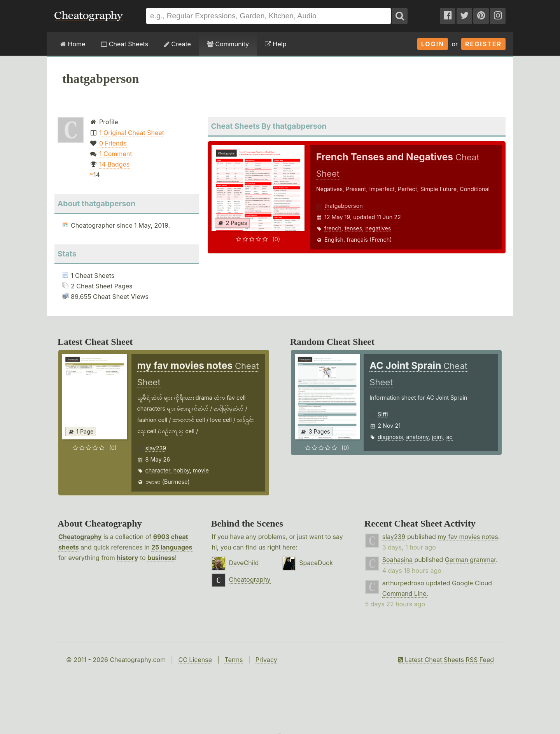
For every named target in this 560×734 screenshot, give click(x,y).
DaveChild (244, 563)
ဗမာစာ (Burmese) (168, 482)
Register (483, 44)
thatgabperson (344, 206)
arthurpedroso (403, 583)
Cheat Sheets (125, 44)
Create (178, 44)
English (334, 240)
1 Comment (115, 154)
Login (433, 44)
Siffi (383, 414)
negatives (378, 228)
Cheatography (80, 537)
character (158, 470)
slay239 (156, 448)
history (127, 558)
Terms (234, 660)
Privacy (266, 660)
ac (449, 437)
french (333, 228)
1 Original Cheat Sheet (132, 133)
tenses (353, 228)
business (161, 558)
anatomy (417, 437)
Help (276, 44)
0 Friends (113, 143)
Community (228, 44)
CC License (195, 660)
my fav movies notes (468, 537)
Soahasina (397, 560)
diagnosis (390, 437)
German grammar (470, 560)
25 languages (172, 547)
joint (437, 437)
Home (73, 44)
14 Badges (114, 164)
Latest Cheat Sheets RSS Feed (446, 660)
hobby (182, 470)
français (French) (369, 240)
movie (201, 470)
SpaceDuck (316, 563)
